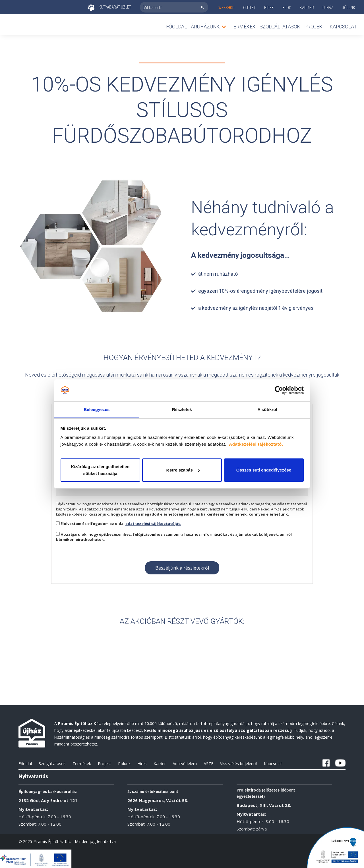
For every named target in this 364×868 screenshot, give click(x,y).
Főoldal (177, 27)
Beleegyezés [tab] (97, 409)
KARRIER (307, 8)
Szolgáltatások (280, 27)
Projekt (315, 27)
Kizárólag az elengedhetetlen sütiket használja (100, 470)
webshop (227, 8)
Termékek (82, 764)
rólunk (349, 8)
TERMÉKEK (243, 27)
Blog (287, 8)
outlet (249, 8)
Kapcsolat (343, 27)
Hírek (269, 8)
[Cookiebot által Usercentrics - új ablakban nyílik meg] (279, 391)
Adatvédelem (185, 764)
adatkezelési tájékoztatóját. (153, 524)
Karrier (160, 764)
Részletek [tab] (182, 409)
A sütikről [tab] (267, 409)
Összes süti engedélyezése (264, 470)
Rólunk (124, 764)
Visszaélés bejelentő (239, 764)
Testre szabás (182, 470)
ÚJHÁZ (328, 8)
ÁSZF (208, 764)
